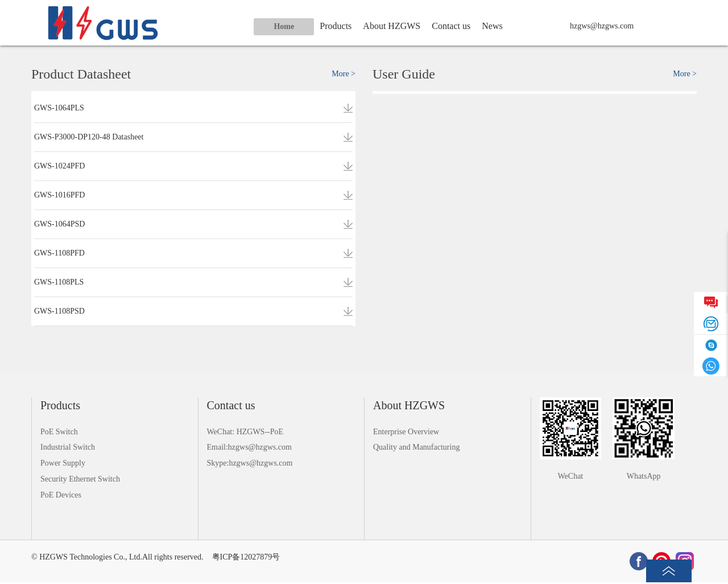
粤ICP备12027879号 (246, 557)
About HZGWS (392, 26)
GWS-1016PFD (59, 195)
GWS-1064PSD (59, 224)
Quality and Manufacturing (416, 447)
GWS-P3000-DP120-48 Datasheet (89, 137)
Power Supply (63, 463)
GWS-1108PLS (59, 282)
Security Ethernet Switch (80, 479)
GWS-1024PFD (59, 166)
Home (284, 26)
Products (336, 26)
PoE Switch (59, 432)
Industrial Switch (68, 447)
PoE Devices (61, 495)
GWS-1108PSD (59, 311)
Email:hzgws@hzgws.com (249, 447)
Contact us (451, 26)
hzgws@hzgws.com (602, 26)
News (492, 26)
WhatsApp (644, 476)
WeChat (571, 476)
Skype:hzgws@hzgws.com (250, 463)
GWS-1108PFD (59, 253)
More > (344, 74)
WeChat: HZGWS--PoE (245, 432)
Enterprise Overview (406, 432)
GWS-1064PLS (59, 108)
